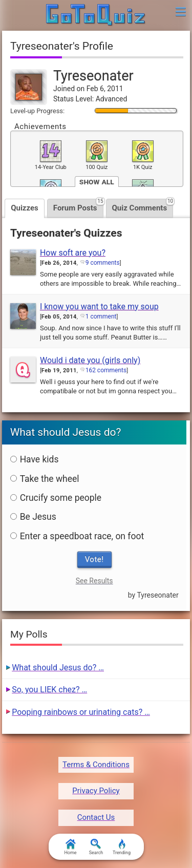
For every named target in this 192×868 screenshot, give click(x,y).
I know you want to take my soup (99, 306)
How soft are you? (73, 253)
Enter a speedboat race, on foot (77, 536)
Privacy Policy (96, 791)
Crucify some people (56, 498)
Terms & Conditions (96, 765)
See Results (94, 581)
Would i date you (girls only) (90, 360)
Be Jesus (33, 517)
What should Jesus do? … (58, 668)
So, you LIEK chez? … (49, 690)
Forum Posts (78, 206)
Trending (122, 847)
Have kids (35, 459)
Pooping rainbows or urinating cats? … (81, 712)
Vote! (94, 559)
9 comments (103, 263)
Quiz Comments (143, 206)
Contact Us (96, 817)
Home (70, 847)
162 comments (106, 370)
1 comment (101, 316)
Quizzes (25, 208)
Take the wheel (45, 479)
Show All (97, 182)
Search (96, 847)
